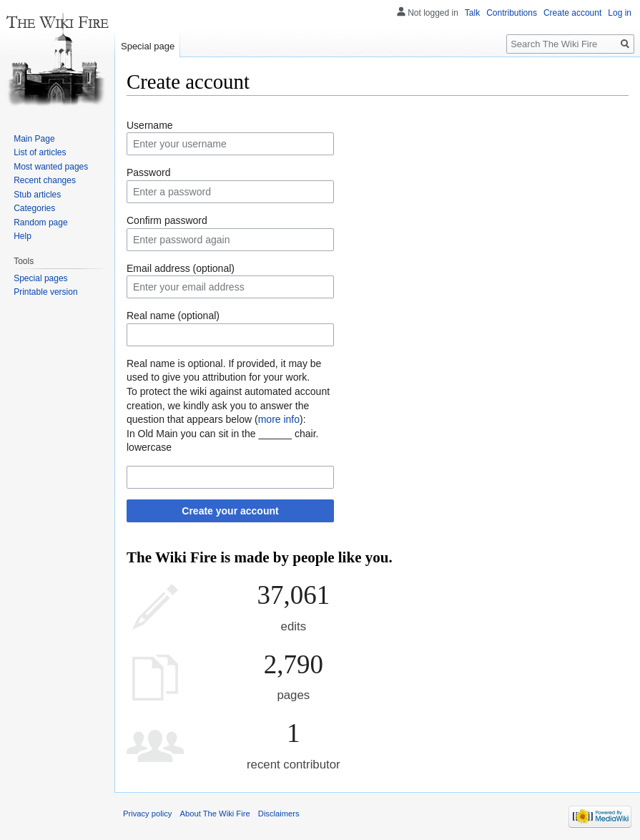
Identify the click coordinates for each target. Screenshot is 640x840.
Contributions (512, 13)
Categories (34, 208)
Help (23, 236)
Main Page (34, 139)
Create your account (230, 511)
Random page (40, 223)
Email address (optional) (181, 268)
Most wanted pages (51, 167)
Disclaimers (279, 814)
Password (148, 172)
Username (150, 125)
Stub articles (37, 195)
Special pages (40, 278)
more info (279, 419)
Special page (148, 46)
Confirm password (167, 220)
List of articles (40, 152)
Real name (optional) (173, 316)
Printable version (45, 292)
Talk (472, 13)
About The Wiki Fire (215, 814)
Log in (620, 13)
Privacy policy (147, 814)
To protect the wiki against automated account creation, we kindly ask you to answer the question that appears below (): (228, 405)
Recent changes (45, 180)
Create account (572, 13)
